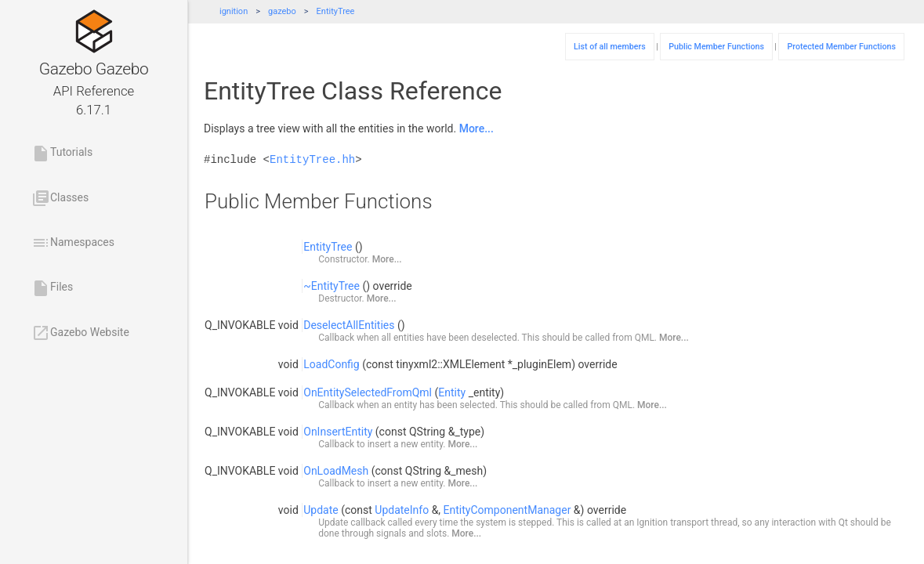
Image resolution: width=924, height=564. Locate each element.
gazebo (282, 11)
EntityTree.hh (312, 159)
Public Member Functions (716, 47)
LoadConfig (331, 364)
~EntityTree (332, 286)
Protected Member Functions (841, 47)
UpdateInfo (402, 510)
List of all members (610, 47)
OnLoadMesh (336, 471)
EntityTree (336, 11)
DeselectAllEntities (349, 325)
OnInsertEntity (338, 432)
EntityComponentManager (507, 510)
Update (321, 510)
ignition (234, 11)
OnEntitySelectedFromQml (368, 392)
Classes (60, 198)
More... (476, 128)
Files (52, 288)
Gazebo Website (80, 333)
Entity (452, 392)
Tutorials (62, 154)
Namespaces (73, 243)
